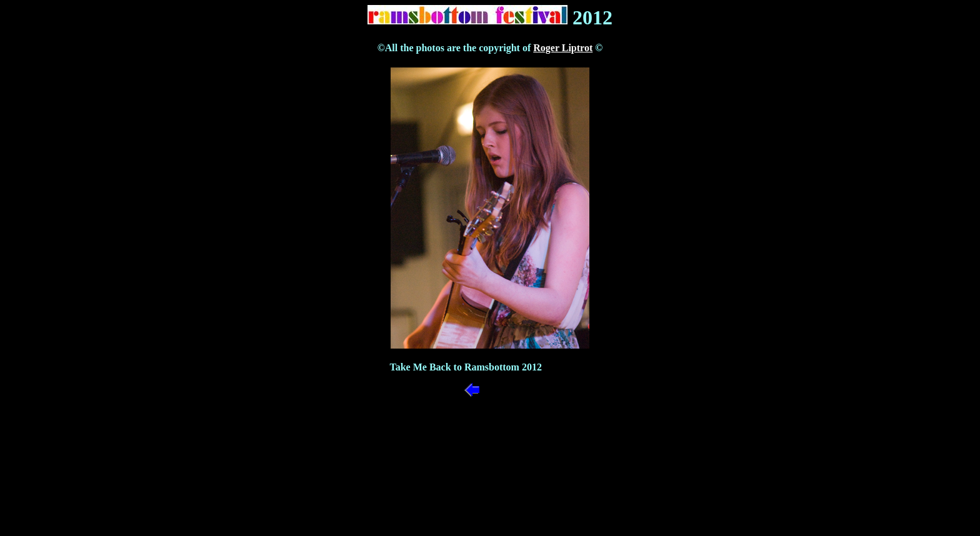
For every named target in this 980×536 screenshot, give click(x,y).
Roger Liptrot (563, 48)
